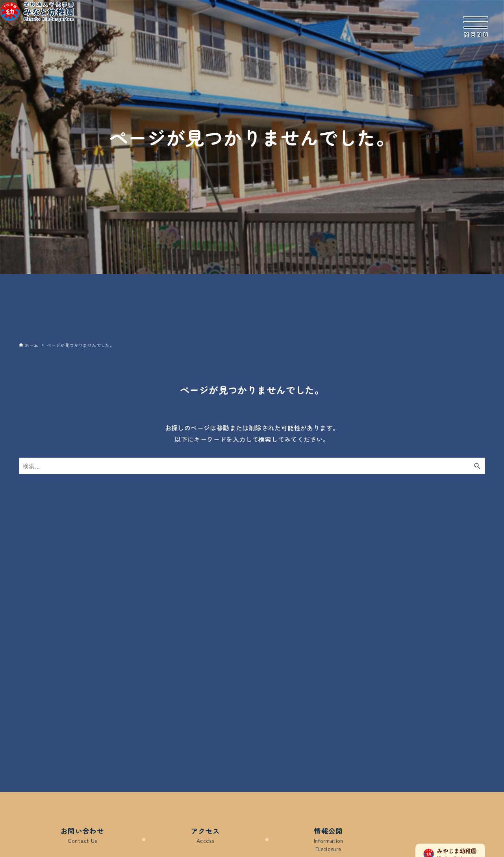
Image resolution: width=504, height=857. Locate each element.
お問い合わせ (82, 836)
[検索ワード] (252, 466)
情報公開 (328, 840)
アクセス (206, 836)
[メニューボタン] (476, 27)
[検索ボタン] (477, 466)
